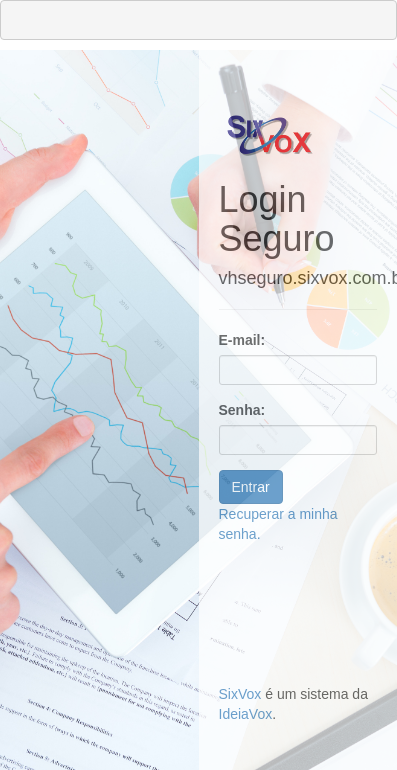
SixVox (240, 694)
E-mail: (242, 340)
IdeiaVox (246, 714)
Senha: (242, 410)
